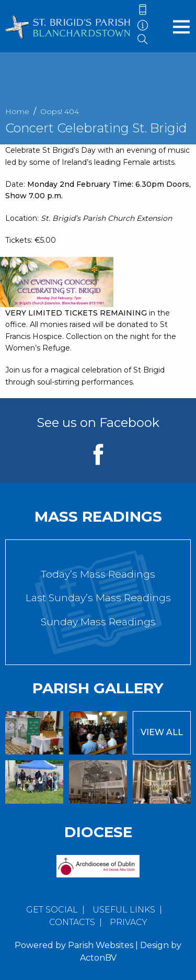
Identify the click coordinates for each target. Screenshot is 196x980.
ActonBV (98, 958)
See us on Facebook (98, 423)
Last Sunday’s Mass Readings (98, 598)
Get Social (52, 910)
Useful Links (124, 910)
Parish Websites (101, 945)
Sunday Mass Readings (98, 622)
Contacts (72, 922)
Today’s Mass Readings (98, 574)
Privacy (129, 922)
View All (162, 732)
